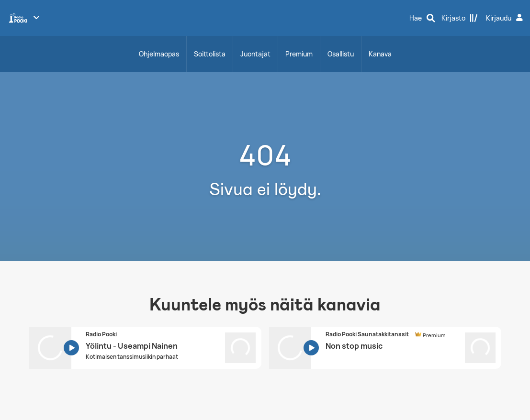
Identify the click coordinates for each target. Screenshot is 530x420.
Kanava (380, 54)
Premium (299, 54)
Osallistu (341, 54)
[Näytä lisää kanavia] (36, 17)
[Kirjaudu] (506, 18)
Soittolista (210, 54)
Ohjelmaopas (159, 54)
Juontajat (255, 54)
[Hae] (422, 18)
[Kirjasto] (460, 18)
